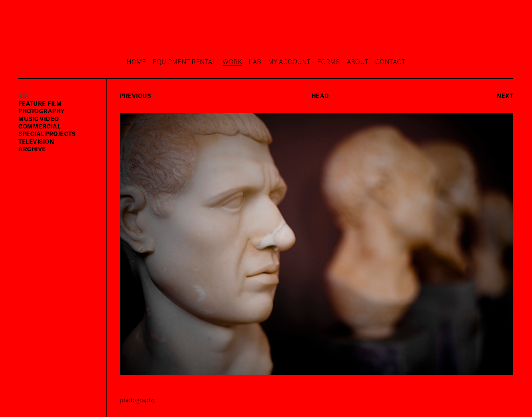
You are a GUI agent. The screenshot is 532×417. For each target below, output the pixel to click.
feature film (40, 103)
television (36, 141)
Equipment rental (184, 62)
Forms (329, 62)
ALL (24, 96)
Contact (390, 62)
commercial (39, 126)
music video (39, 119)
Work (232, 62)
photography (42, 111)
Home (136, 62)
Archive (32, 149)
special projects (47, 134)
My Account (289, 62)
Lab (255, 62)
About (358, 62)
